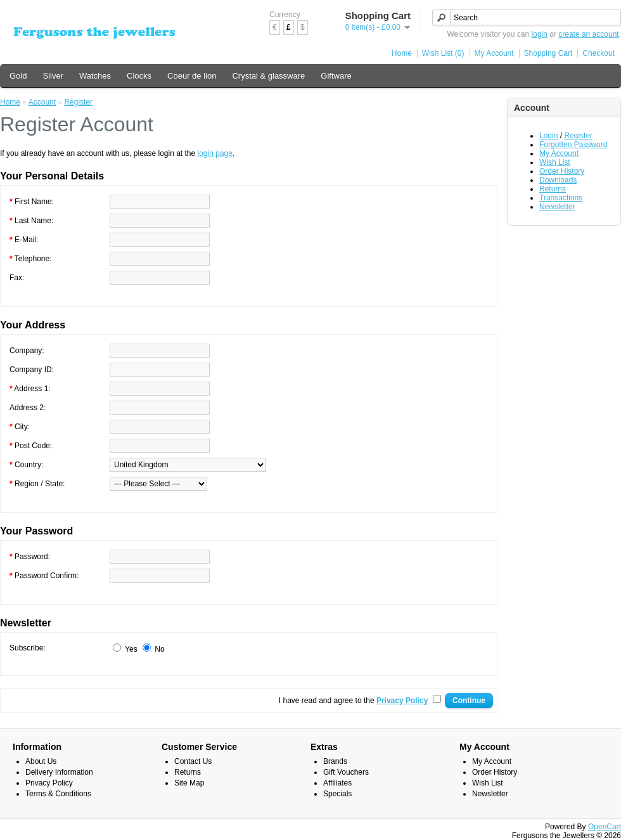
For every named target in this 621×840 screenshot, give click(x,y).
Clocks (139, 76)
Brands (335, 761)
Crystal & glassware (268, 76)
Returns (553, 189)
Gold (18, 76)
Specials (337, 794)
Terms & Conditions (58, 794)
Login (548, 136)
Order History (562, 171)
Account (42, 102)
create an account (588, 34)
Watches (95, 76)
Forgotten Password (573, 145)
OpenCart (605, 827)
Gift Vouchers (346, 772)
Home (402, 53)
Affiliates (337, 783)
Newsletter (557, 207)
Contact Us (193, 761)
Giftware (336, 76)
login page (215, 153)
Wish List (555, 162)
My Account (494, 53)
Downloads (558, 180)
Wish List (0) (443, 53)
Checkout (599, 53)
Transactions (561, 198)
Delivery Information (59, 772)
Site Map (189, 783)
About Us (41, 761)
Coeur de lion (192, 76)
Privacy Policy (49, 783)
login (540, 34)
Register (578, 136)
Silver (53, 76)
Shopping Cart (548, 53)
